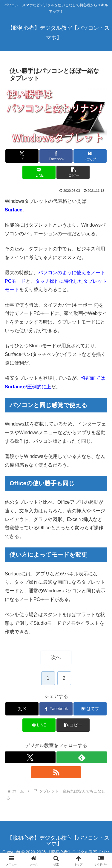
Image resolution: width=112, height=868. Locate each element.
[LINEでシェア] (39, 172)
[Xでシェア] (22, 156)
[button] (73, 172)
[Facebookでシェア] (56, 156)
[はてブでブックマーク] (90, 156)
